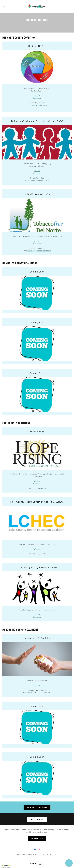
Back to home (37, 819)
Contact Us (37, 838)
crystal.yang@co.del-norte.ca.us (39, 251)
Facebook (37, 98)
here (45, 488)
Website (37, 96)
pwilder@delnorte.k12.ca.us (39, 180)
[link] (37, 6)
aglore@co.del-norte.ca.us (40, 105)
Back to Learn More (37, 807)
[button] (8, 6)
